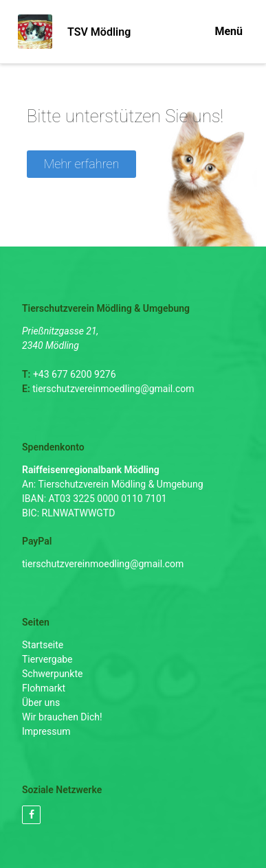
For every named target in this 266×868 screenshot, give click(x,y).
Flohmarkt (44, 688)
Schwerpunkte (52, 674)
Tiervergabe (47, 659)
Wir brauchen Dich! (62, 717)
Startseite (43, 645)
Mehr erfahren (82, 164)
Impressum (46, 731)
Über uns (41, 703)
